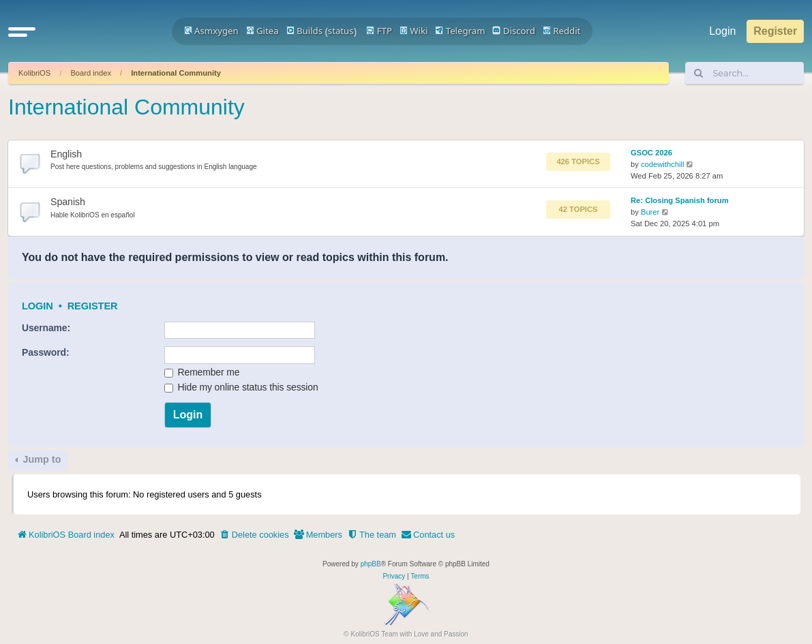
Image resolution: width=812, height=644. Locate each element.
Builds (304, 31)
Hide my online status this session (241, 387)
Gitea (262, 31)
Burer (650, 212)
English (66, 154)
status (341, 31)
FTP (379, 31)
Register (93, 306)
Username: (46, 328)
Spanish (68, 202)
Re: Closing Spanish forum (680, 200)
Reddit (562, 31)
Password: (45, 352)
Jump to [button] (40, 459)
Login (37, 306)
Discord (514, 31)
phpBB (371, 564)
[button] (22, 31)
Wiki (414, 31)
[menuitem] (254, 535)
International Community (176, 73)
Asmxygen (211, 31)
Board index (91, 73)
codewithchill (662, 164)
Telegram (460, 31)
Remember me (202, 372)
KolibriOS (34, 73)
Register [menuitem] (775, 31)
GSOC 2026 (651, 153)
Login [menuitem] (722, 31)
